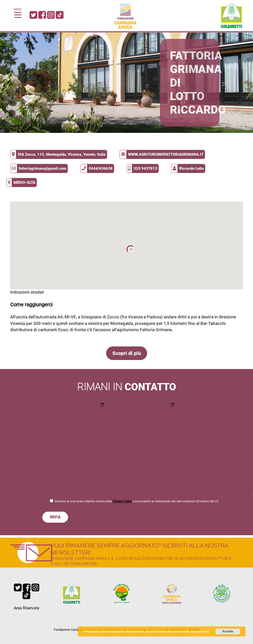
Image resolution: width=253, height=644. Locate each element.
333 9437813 (145, 168)
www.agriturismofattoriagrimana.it (166, 154)
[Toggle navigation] (18, 15)
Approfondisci (200, 631)
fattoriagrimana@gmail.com (43, 168)
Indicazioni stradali (27, 292)
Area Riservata (27, 608)
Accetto (228, 631)
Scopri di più (127, 353)
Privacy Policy (122, 501)
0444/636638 (101, 168)
